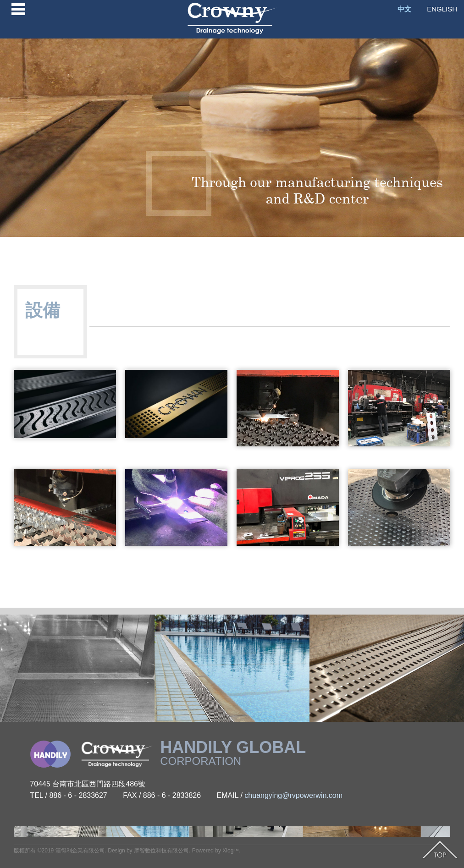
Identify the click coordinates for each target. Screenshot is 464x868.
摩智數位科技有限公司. (162, 851)
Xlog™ (231, 851)
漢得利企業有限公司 (80, 851)
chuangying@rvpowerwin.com (293, 795)
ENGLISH (442, 9)
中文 (404, 9)
